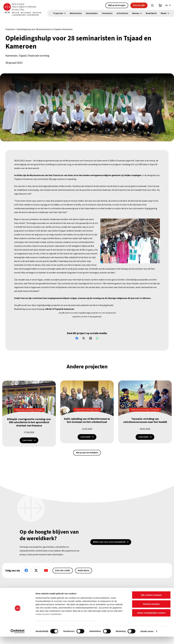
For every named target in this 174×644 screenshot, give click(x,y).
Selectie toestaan (151, 611)
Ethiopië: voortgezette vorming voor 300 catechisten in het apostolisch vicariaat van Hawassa (29, 423)
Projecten (10, 29)
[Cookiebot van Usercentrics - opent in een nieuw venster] (18, 639)
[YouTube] (46, 571)
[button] (152, 6)
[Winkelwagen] (160, 6)
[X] (84, 338)
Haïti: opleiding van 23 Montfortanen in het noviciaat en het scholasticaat (87, 421)
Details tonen (147, 639)
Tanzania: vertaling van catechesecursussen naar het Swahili (145, 421)
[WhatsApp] (97, 338)
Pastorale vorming (39, 56)
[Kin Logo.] (24, 10)
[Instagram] (90, 338)
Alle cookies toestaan (151, 602)
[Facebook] (77, 338)
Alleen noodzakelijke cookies (151, 620)
